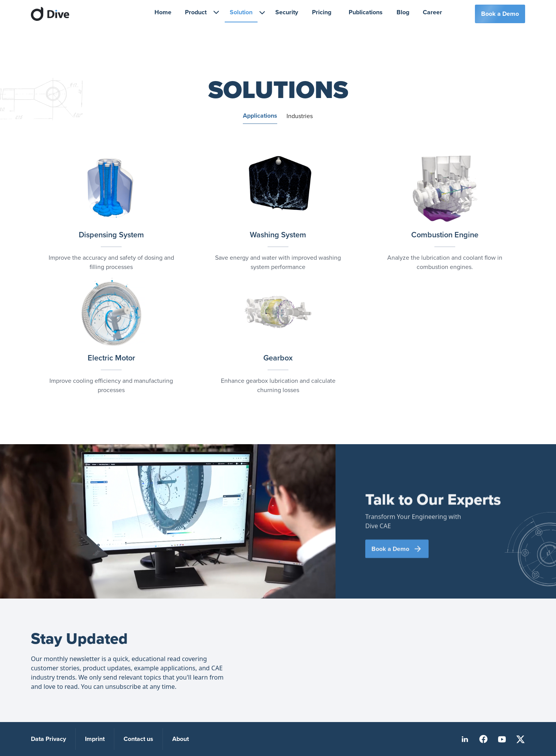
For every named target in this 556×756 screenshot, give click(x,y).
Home (163, 12)
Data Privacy (48, 739)
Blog (403, 12)
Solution (241, 12)
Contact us (138, 739)
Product (196, 12)
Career (432, 12)
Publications (366, 12)
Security (287, 12)
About (181, 739)
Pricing (322, 12)
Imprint (95, 739)
